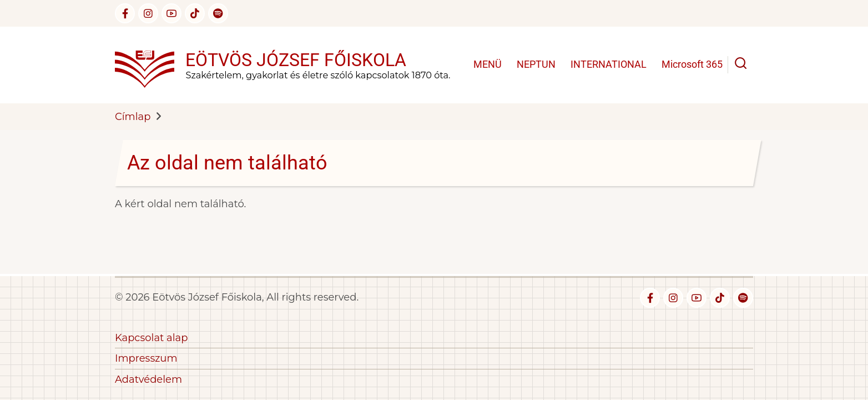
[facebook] (125, 13)
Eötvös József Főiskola (296, 60)
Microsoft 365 (692, 64)
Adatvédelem (148, 379)
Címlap (133, 117)
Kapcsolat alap (151, 338)
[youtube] (171, 13)
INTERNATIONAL (609, 64)
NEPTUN (536, 64)
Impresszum (146, 358)
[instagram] (148, 13)
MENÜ (488, 64)
